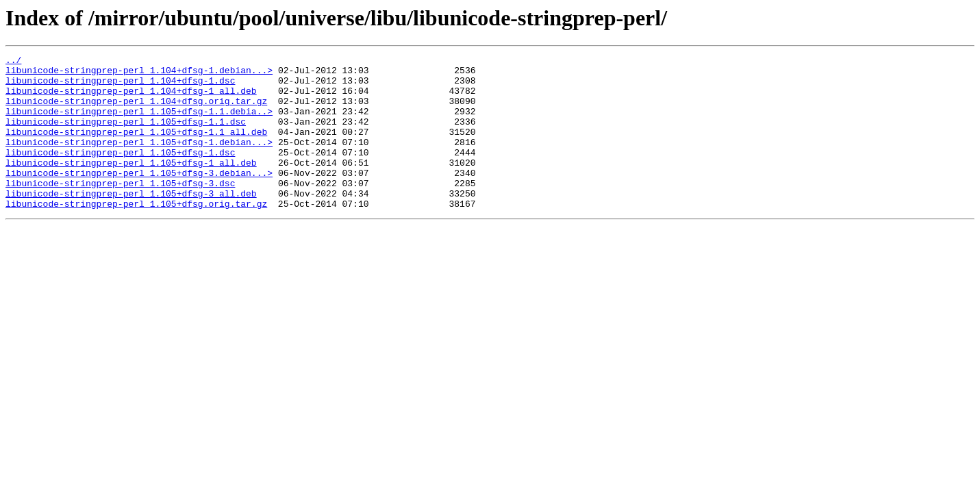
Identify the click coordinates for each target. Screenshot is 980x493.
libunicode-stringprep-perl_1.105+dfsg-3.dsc (120, 210)
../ (13, 62)
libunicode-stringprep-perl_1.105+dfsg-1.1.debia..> (139, 123)
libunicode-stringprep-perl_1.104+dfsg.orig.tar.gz (136, 111)
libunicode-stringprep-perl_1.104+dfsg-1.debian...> (139, 74)
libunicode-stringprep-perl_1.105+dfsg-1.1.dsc (126, 136)
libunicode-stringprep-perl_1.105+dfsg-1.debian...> (139, 160)
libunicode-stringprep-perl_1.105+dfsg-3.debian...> (139, 197)
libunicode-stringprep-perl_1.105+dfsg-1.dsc (120, 173)
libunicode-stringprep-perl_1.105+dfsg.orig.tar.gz (136, 234)
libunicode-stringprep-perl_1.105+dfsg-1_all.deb (131, 185)
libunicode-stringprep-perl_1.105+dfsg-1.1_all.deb (136, 148)
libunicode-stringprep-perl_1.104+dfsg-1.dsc (120, 86)
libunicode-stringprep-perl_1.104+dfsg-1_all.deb (131, 99)
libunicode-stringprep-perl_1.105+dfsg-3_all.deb (131, 222)
